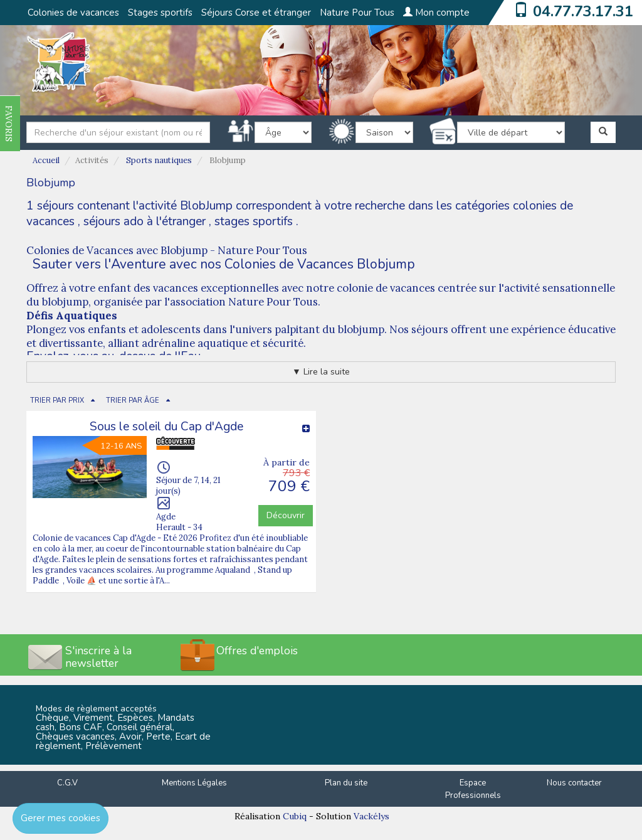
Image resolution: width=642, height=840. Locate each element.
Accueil (46, 160)
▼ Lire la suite (321, 372)
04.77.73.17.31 (583, 11)
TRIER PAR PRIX (57, 401)
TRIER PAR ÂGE (133, 401)
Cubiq (295, 816)
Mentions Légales (194, 783)
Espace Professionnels (473, 789)
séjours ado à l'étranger (145, 221)
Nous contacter (574, 783)
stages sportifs (254, 221)
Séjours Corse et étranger (256, 13)
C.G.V (67, 783)
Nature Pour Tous (357, 13)
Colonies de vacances (73, 13)
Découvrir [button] (286, 515)
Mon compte (436, 13)
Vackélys (371, 816)
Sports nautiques (159, 160)
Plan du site (346, 783)
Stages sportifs (160, 13)
